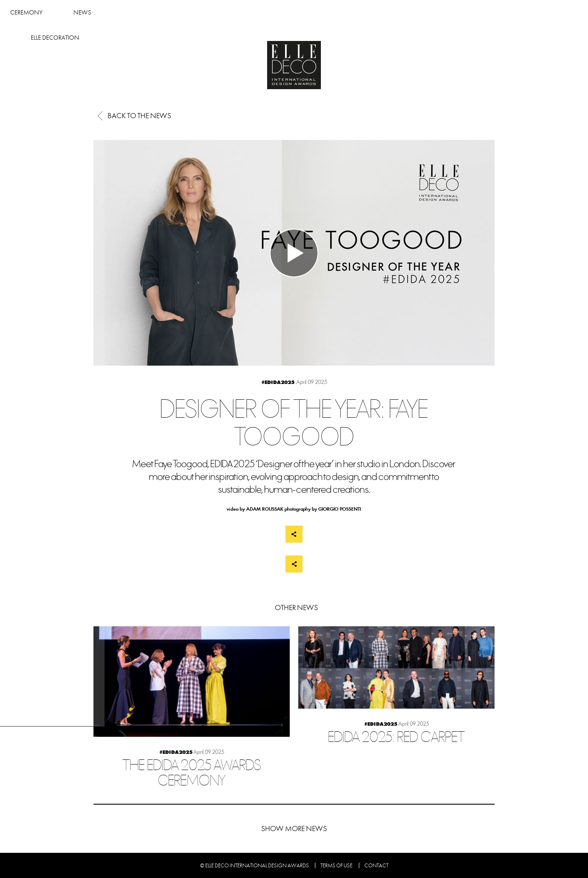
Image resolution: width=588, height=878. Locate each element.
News (297, 13)
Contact (376, 866)
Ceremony (240, 13)
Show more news (294, 829)
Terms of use (336, 866)
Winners (180, 13)
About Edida (354, 13)
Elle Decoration (428, 13)
